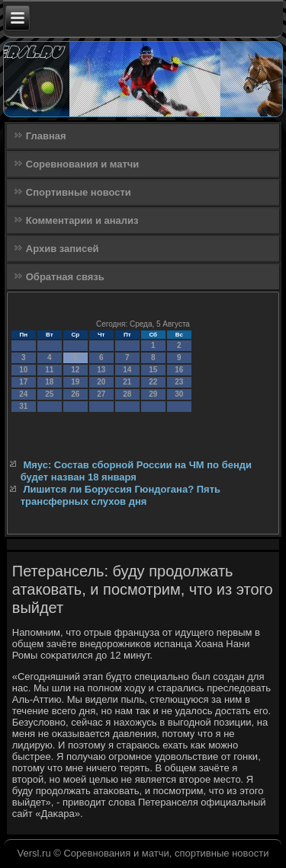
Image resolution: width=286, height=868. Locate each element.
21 (127, 382)
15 (153, 370)
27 (101, 394)
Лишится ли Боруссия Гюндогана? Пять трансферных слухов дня (121, 495)
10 (23, 370)
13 (101, 370)
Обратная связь (65, 277)
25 (49, 394)
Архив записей (63, 249)
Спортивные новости (79, 192)
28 (127, 394)
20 (101, 382)
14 (127, 370)
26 (75, 394)
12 (75, 370)
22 (153, 382)
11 (49, 370)
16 (179, 370)
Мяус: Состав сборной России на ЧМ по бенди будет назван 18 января (136, 471)
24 (23, 394)
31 (23, 406)
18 (49, 382)
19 (75, 382)
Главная (46, 136)
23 (179, 382)
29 (153, 394)
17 (23, 382)
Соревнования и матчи (83, 164)
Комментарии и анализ (82, 220)
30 (179, 394)
